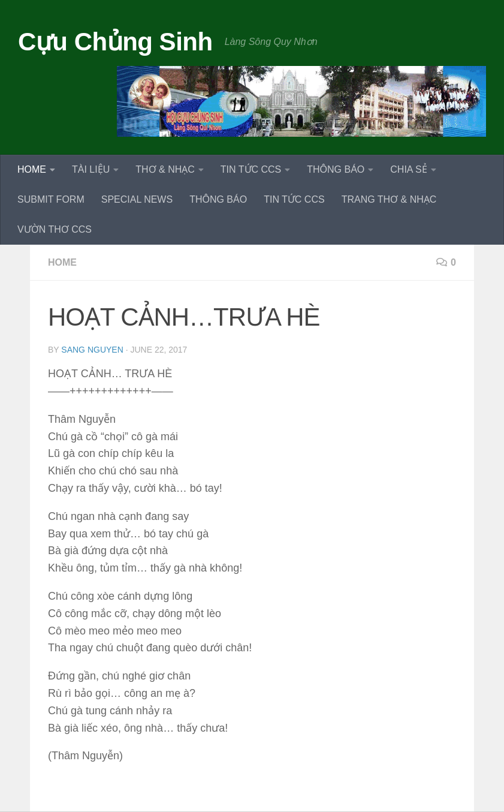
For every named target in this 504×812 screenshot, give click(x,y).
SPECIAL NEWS (137, 199)
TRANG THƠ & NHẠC (389, 199)
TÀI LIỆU (91, 169)
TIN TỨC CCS (251, 169)
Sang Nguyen (92, 350)
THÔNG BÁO (336, 169)
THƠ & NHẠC (165, 169)
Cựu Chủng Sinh (115, 42)
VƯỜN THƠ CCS (55, 229)
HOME (32, 169)
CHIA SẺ (408, 169)
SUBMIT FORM (51, 199)
